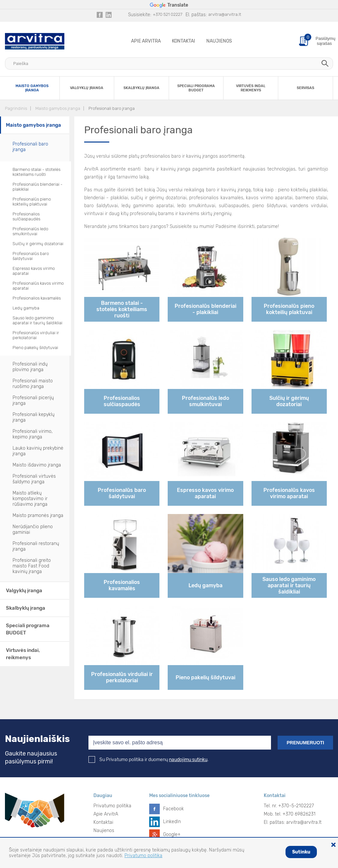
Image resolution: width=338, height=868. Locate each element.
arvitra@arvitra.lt (225, 14)
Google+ (172, 835)
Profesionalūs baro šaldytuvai (31, 256)
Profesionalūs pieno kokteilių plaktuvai (32, 202)
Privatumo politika (112, 806)
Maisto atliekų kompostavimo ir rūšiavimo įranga (30, 499)
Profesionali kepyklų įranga (34, 417)
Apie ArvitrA (146, 41)
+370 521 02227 (168, 14)
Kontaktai (184, 41)
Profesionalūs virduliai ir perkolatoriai (36, 335)
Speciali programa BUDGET (28, 629)
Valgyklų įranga (24, 591)
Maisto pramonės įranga (38, 515)
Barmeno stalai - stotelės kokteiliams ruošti (36, 172)
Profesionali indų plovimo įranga (30, 367)
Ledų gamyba (26, 308)
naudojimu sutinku (188, 760)
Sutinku (301, 852)
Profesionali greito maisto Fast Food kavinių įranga (32, 566)
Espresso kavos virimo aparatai (34, 271)
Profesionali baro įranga (112, 108)
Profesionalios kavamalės (37, 298)
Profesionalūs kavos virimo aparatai (38, 286)
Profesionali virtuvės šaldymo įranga (34, 479)
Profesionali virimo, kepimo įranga (33, 434)
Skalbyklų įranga (26, 608)
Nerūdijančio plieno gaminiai (33, 530)
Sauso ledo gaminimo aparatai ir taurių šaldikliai (37, 320)
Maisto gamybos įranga (58, 108)
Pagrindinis (16, 108)
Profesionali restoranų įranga (36, 546)
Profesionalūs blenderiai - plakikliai (37, 187)
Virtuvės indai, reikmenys (23, 654)
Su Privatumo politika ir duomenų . (149, 760)
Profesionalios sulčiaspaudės (26, 216)
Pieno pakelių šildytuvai (35, 348)
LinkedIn (172, 822)
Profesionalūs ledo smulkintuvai (30, 231)
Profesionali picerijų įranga (33, 401)
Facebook (173, 809)
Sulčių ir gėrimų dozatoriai (38, 244)
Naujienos (219, 41)
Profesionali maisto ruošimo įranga (33, 384)
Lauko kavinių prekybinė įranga (38, 451)
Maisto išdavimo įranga (37, 465)
